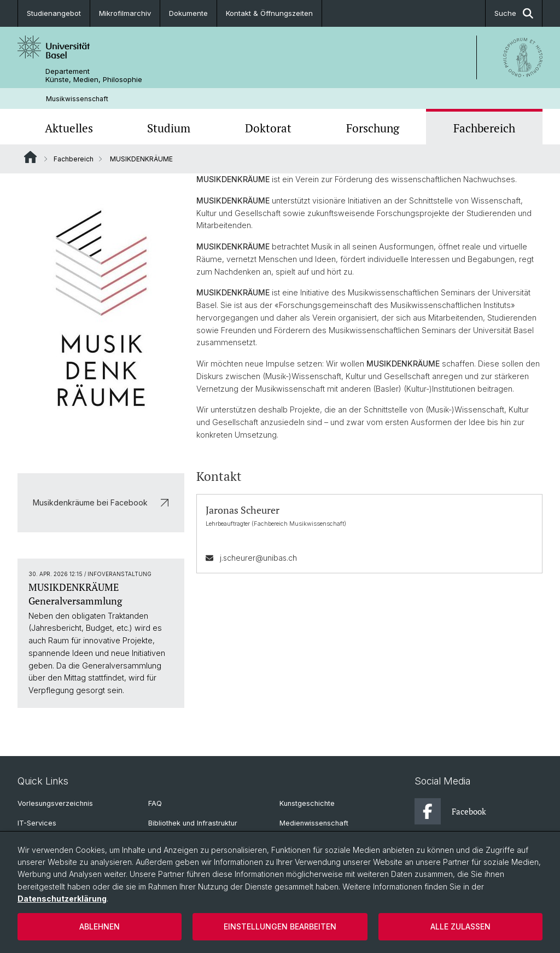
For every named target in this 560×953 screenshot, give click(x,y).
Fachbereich (484, 128)
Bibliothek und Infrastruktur (193, 823)
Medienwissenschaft (314, 823)
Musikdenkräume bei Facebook (101, 502)
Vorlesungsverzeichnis (55, 803)
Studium (169, 128)
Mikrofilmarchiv (125, 13)
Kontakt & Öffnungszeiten (269, 13)
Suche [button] (514, 13)
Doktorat (268, 128)
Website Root (30, 157)
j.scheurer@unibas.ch (258, 558)
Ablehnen (100, 926)
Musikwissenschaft (77, 99)
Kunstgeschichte (307, 803)
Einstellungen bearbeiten (280, 926)
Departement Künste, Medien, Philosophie (94, 75)
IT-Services (37, 823)
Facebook (450, 811)
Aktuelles (69, 128)
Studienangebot (54, 13)
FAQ (155, 803)
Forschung (373, 128)
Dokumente (188, 13)
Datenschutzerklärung (62, 899)
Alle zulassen (460, 926)
